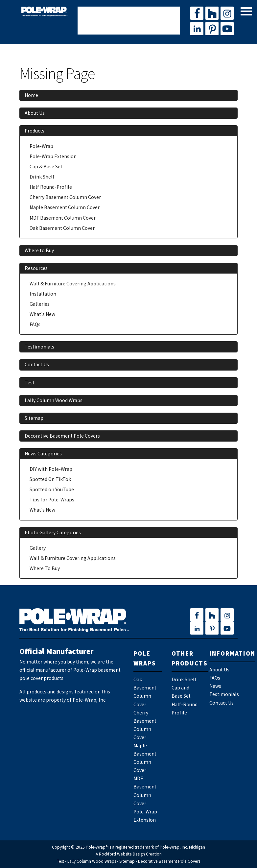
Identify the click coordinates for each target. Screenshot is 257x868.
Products (35, 131)
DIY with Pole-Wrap (51, 469)
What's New (42, 314)
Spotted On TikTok (50, 479)
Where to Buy (39, 250)
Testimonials (39, 347)
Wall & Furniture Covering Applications (73, 284)
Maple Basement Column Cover (65, 207)
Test (30, 383)
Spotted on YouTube (52, 489)
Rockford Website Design (122, 854)
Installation (43, 294)
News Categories (43, 454)
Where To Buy (45, 568)
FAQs (35, 324)
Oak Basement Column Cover (62, 228)
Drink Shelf (42, 177)
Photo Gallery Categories (53, 532)
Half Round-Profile (51, 187)
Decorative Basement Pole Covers (62, 436)
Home (31, 95)
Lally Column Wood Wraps (54, 400)
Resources (36, 268)
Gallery (38, 548)
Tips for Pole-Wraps (52, 500)
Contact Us (37, 364)
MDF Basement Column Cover (63, 218)
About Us (35, 113)
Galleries (40, 304)
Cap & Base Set (46, 167)
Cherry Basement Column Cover (65, 197)
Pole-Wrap (41, 146)
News (215, 686)
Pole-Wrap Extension (53, 156)
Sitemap (34, 418)
